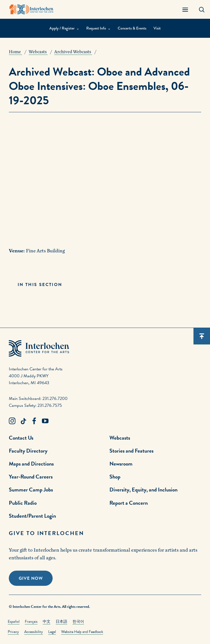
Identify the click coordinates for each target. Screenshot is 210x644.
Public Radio (23, 503)
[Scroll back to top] (202, 336)
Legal (52, 632)
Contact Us (21, 438)
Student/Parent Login (32, 516)
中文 (47, 622)
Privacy (13, 632)
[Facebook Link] (34, 421)
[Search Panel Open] (202, 9)
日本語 (61, 622)
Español (14, 622)
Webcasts (120, 438)
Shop (115, 477)
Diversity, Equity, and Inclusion (143, 490)
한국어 (78, 622)
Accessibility (34, 632)
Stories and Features (131, 451)
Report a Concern (129, 503)
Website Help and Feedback (82, 632)
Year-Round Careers (31, 477)
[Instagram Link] (12, 421)
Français (31, 622)
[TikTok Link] (23, 421)
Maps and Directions (31, 464)
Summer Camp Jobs (31, 490)
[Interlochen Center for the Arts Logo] (31, 9)
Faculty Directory (28, 451)
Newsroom (121, 464)
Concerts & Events (132, 28)
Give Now (31, 578)
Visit (157, 28)
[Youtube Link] (45, 421)
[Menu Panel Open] (185, 9)
